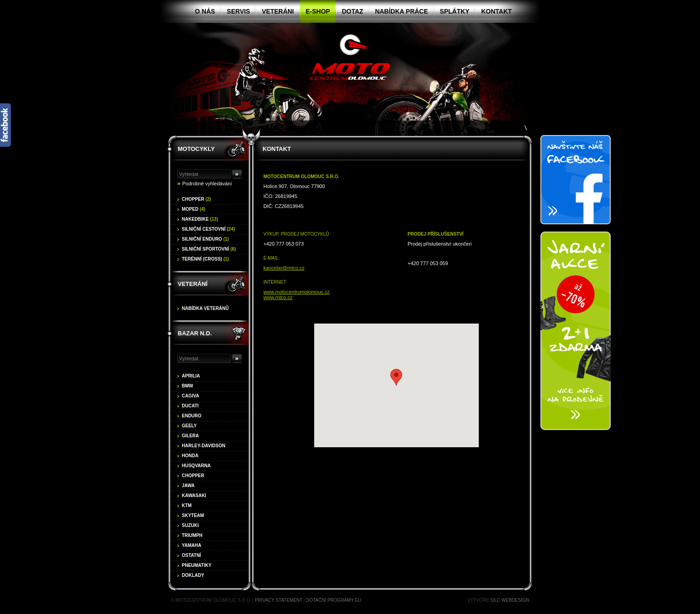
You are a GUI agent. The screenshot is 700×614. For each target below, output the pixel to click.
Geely (189, 426)
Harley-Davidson (204, 446)
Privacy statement (279, 600)
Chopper (196, 199)
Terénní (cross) (205, 259)
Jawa (188, 486)
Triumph (192, 535)
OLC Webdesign (510, 600)
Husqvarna (196, 466)
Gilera (190, 436)
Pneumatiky (197, 565)
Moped (194, 209)
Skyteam (193, 515)
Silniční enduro (205, 239)
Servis (238, 11)
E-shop (318, 11)
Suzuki (190, 525)
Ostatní (191, 555)
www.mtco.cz (278, 297)
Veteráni (278, 11)
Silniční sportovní (209, 249)
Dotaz (352, 11)
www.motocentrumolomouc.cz (297, 292)
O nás (205, 11)
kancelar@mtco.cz (284, 268)
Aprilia (191, 376)
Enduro (192, 416)
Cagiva (190, 396)
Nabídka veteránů (205, 308)
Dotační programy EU (334, 600)
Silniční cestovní (208, 229)
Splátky (455, 11)
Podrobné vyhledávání (207, 184)
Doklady (193, 575)
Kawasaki (194, 496)
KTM (187, 505)
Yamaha (192, 545)
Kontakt (496, 11)
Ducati (190, 406)
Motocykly (196, 149)
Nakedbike (200, 219)
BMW (187, 386)
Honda (190, 456)
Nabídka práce (401, 11)
